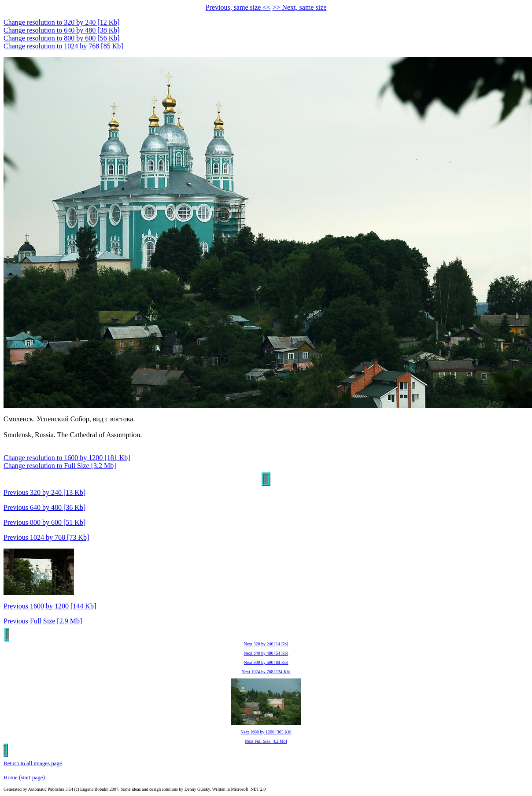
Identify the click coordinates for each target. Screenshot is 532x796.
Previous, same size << (238, 7)
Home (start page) (24, 777)
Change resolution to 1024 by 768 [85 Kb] (63, 46)
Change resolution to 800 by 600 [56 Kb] (62, 38)
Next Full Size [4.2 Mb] (266, 741)
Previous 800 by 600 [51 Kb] (44, 522)
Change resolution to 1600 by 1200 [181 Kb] (67, 458)
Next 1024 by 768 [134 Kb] (266, 672)
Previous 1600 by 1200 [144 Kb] (50, 606)
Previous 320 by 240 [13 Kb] (44, 492)
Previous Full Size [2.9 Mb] (43, 621)
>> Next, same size (299, 7)
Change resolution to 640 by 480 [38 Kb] (62, 30)
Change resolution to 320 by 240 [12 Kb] (62, 22)
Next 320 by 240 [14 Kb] (266, 644)
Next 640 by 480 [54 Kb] (266, 653)
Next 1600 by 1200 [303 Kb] (266, 732)
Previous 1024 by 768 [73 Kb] (46, 537)
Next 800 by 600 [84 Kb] (266, 662)
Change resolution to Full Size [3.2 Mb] (60, 466)
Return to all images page (33, 763)
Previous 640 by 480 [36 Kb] (44, 507)
